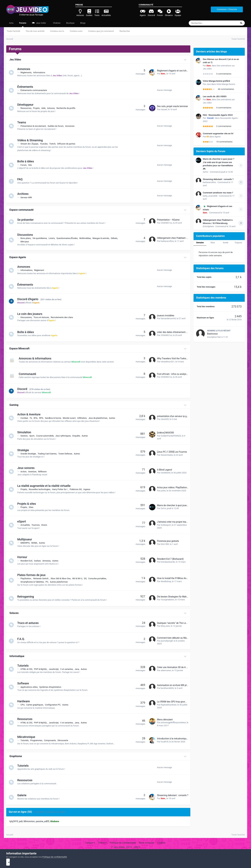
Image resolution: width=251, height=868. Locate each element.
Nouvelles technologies (41, 489)
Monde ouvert (71, 418)
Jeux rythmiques (65, 436)
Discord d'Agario (29, 299)
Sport (33, 436)
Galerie (23, 795)
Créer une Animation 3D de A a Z (173, 667)
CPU (24, 705)
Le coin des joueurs (31, 314)
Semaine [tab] (200, 243)
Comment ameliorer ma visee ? (218, 193)
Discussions (27, 235)
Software (24, 683)
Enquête (78, 436)
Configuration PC (54, 705)
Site (31, 165)
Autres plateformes (60, 582)
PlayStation (27, 578)
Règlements (27, 72)
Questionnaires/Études (69, 238)
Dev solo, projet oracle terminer (172, 106)
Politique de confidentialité (123, 843)
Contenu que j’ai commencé (101, 31)
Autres (113, 418)
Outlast (39, 561)
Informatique (17, 656)
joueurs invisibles (166, 315)
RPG (43, 418)
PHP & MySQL (42, 669)
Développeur (27, 105)
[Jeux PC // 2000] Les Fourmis (172, 452)
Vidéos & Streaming (31, 140)
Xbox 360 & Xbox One (62, 578)
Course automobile (46, 436)
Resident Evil (28, 561)
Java (78, 669)
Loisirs (53, 238)
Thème (102, 843)
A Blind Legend (164, 470)
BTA (37, 418)
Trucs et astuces (29, 623)
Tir (32, 418)
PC (48, 582)
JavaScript (55, 669)
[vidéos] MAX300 (165, 433)
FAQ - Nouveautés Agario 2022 (218, 115)
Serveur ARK (28, 197)
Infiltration (83, 418)
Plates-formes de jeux (33, 575)
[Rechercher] (204, 23)
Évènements (27, 285)
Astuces (52, 108)
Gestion (25, 436)
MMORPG (26, 543)
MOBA (36, 543)
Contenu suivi (76, 31)
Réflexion (44, 472)
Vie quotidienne (41, 238)
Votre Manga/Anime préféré (216, 81)
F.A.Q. (22, 639)
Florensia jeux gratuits (168, 541)
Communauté (27, 374)
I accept (125, 862)
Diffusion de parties (68, 144)
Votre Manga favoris (226, 84)
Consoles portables (99, 578)
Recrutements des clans (63, 317)
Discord (24, 389)
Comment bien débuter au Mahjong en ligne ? (180, 638)
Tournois (37, 525)
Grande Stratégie (30, 454)
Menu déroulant (165, 720)
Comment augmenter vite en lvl (218, 133)
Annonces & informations (35, 358)
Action (25, 472)
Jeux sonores (27, 468)
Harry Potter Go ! (61, 489)
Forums (23, 24)
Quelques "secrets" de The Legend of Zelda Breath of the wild (187, 623)
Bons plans (27, 238)
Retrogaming (27, 597)
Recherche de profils (67, 108)
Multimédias (87, 238)
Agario (218, 137)
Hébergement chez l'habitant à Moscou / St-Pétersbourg (185, 238)
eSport (23, 521)
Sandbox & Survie (54, 418)
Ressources (27, 108)
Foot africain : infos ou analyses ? (174, 374)
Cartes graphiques (36, 705)
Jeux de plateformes (99, 418)
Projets (38, 108)
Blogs (83, 23)
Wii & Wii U (79, 578)
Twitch (54, 144)
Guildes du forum (57, 126)
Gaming (14, 405)
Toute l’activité (13, 31)
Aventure (34, 472)
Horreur (24, 557)
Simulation (26, 432)
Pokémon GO (77, 489)
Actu (11, 23)
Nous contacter (147, 843)
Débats (115, 238)
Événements (27, 87)
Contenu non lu (57, 31)
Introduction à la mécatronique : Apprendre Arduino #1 (184, 739)
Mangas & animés (102, 238)
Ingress (88, 489)
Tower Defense (67, 454)
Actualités (27, 525)
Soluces (14, 613)
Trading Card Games (49, 454)
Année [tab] (226, 243)
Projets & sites (28, 504)
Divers (46, 525)
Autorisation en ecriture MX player (174, 685)
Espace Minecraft (19, 348)
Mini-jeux (26, 242)
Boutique (70, 23)
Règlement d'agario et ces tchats (173, 71)
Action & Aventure (30, 414)
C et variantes (68, 669)
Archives (24, 194)
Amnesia (48, 561)
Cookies (161, 843)
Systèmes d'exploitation (52, 687)
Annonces (25, 69)
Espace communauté (21, 210)
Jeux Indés (39, 23)
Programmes (38, 740)
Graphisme (16, 756)
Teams (23, 122)
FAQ (21, 179)
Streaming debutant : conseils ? (173, 795)
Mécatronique (28, 737)
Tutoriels (24, 666)
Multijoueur (26, 539)
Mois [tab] (213, 243)
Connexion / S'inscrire (227, 9)
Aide (45, 108)
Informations (41, 72)
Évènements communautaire (35, 90)
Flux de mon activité (35, 31)
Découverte (64, 740)
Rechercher (125, 31)
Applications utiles (30, 687)
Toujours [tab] (238, 243)
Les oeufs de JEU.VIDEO (215, 96)
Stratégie (25, 450)
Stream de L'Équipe (31, 144)
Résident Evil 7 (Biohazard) (170, 559)
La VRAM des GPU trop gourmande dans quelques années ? (187, 702)
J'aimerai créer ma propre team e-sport (176, 522)
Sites (33, 507)
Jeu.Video (15, 60)
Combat (26, 418)
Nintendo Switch (43, 578)
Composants (51, 740)
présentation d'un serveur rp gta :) (174, 416)
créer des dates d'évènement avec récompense (180, 332)
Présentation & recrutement (35, 126)
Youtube (45, 144)
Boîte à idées (27, 161)
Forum (25, 165)
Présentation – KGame (168, 220)
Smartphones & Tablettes (34, 582)
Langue (90, 843)
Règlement (40, 270)
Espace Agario (18, 257)
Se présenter (27, 220)
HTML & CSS (28, 669)
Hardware (25, 701)
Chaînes (57, 23)
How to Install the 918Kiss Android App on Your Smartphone (187, 578)
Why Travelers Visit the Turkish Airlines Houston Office (184, 358)
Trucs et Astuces (43, 317)
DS (87, 578)
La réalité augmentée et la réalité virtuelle (45, 486)
